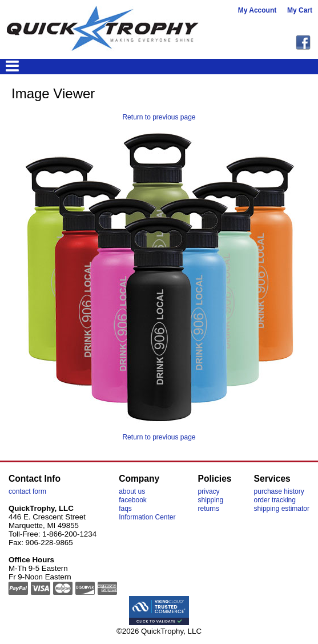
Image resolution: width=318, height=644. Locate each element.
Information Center (147, 517)
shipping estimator (282, 509)
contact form (27, 491)
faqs (125, 509)
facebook (133, 500)
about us (132, 491)
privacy (209, 491)
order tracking (275, 500)
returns (209, 509)
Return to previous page (159, 117)
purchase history (279, 491)
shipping (211, 500)
